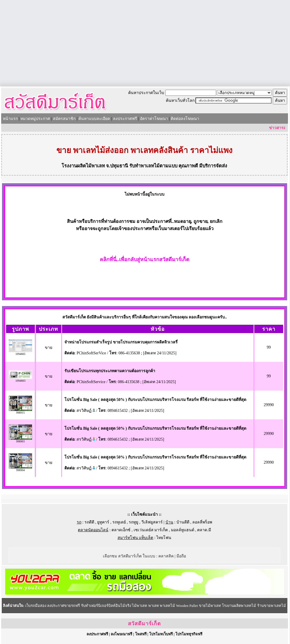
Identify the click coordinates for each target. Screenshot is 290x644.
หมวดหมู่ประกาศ (35, 119)
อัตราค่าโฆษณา (154, 119)
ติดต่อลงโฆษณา (185, 119)
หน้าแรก (10, 119)
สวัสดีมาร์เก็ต (144, 624)
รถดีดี (89, 522)
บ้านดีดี (183, 522)
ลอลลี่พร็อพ (202, 522)
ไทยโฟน (164, 538)
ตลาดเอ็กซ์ (121, 530)
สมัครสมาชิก (64, 119)
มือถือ (181, 556)
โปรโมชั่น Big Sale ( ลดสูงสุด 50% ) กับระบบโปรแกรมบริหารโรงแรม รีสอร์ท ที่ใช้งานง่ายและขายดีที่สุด (155, 400)
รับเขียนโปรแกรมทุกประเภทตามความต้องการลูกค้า (110, 371)
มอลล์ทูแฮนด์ (183, 530)
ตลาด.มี (204, 530)
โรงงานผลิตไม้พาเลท (83, 166)
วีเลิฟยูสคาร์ (152, 522)
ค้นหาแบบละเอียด (94, 119)
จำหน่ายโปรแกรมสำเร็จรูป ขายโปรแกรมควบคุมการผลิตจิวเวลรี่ (121, 342)
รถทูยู (134, 522)
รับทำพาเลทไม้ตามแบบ (153, 166)
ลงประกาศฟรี (125, 119)
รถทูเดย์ (119, 522)
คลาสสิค (166, 556)
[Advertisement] (145, 43)
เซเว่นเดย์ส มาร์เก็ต (151, 530)
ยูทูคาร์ (103, 522)
